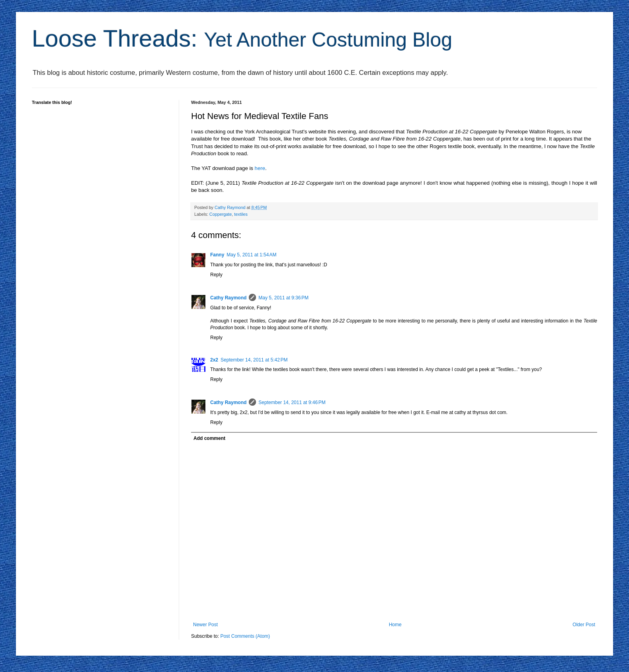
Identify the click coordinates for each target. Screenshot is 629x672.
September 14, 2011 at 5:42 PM (254, 360)
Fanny (217, 255)
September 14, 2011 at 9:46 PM (292, 402)
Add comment (209, 438)
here (260, 168)
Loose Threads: (242, 38)
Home (395, 625)
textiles (241, 214)
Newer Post (205, 625)
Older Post (584, 625)
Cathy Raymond (228, 298)
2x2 (214, 360)
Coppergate (221, 214)
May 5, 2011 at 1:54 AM (251, 255)
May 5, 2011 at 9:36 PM (283, 298)
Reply (216, 275)
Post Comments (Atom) (245, 636)
